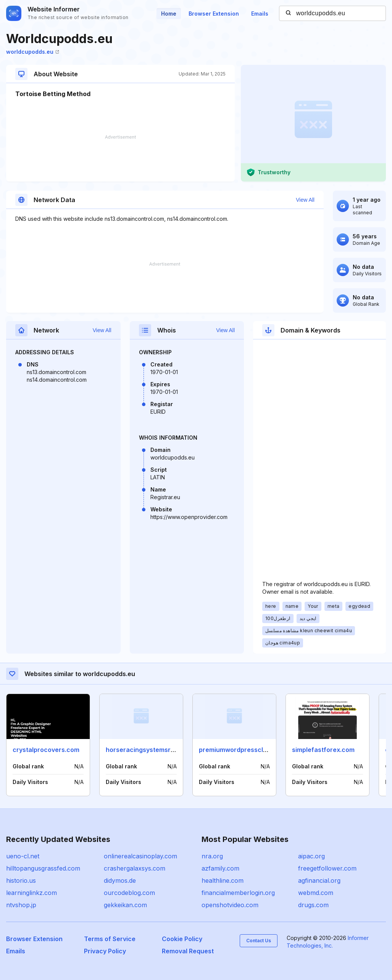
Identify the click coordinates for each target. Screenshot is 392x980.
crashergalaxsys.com (135, 868)
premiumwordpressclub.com (242, 750)
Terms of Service (110, 939)
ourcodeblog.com (129, 893)
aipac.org (311, 856)
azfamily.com (220, 868)
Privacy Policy (105, 951)
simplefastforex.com (323, 750)
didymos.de (120, 880)
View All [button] (305, 200)
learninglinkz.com (31, 893)
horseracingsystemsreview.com (154, 750)
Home (169, 14)
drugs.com (313, 905)
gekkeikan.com (125, 905)
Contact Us (259, 941)
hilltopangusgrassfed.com (43, 868)
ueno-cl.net (23, 856)
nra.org (212, 856)
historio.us (21, 880)
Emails (260, 14)
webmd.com (316, 893)
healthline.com (223, 880)
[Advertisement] (120, 158)
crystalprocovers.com (46, 750)
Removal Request (188, 951)
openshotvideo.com (230, 905)
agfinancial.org (319, 880)
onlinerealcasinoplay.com (140, 856)
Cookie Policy (182, 939)
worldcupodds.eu (33, 52)
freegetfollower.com (327, 868)
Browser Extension (214, 14)
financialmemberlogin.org (238, 893)
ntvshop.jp (21, 905)
